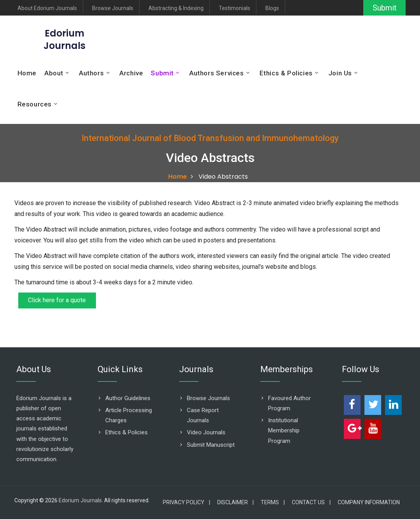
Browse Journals (113, 8)
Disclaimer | (235, 502)
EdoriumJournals (64, 39)
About (54, 73)
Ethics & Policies (286, 73)
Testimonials (234, 8)
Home (27, 73)
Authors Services (217, 73)
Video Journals (206, 432)
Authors (91, 73)
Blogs (272, 8)
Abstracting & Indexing (176, 8)
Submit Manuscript (211, 445)
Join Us (340, 73)
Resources (35, 104)
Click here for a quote (57, 300)
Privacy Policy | (186, 502)
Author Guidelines (128, 398)
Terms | (273, 502)
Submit (384, 8)
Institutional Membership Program (284, 431)
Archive (131, 73)
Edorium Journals (80, 500)
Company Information (369, 502)
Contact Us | (311, 502)
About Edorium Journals (47, 8)
